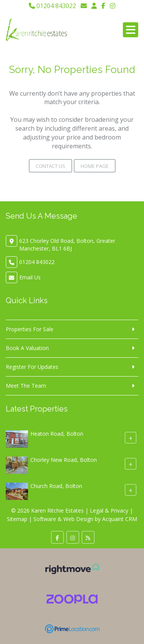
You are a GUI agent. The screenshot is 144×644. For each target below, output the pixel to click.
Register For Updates (32, 367)
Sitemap (17, 519)
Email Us (30, 277)
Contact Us (50, 166)
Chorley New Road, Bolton (64, 460)
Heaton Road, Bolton (57, 434)
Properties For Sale (30, 329)
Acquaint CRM (120, 519)
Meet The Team (26, 386)
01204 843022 (52, 6)
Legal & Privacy (109, 510)
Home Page (95, 166)
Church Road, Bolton (56, 486)
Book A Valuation (27, 348)
